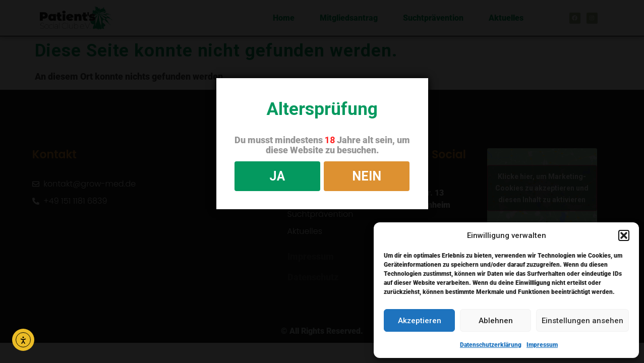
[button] (624, 235)
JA (277, 176)
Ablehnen (496, 321)
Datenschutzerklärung (491, 345)
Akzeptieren (420, 321)
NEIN (367, 176)
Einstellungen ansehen (582, 321)
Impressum (542, 345)
